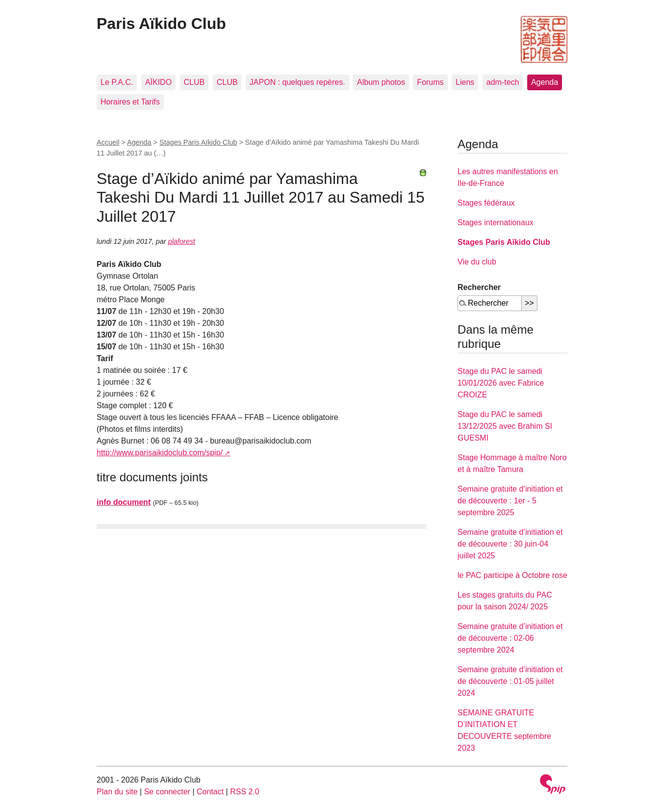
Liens (465, 82)
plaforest (182, 241)
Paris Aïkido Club (161, 24)
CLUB (194, 82)
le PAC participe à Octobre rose (512, 575)
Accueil (108, 142)
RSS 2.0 (245, 792)
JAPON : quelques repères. (297, 82)
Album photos (381, 82)
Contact (210, 792)
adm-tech (503, 82)
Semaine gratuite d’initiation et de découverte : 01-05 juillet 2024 (510, 681)
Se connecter (167, 792)
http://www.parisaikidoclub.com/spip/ (160, 453)
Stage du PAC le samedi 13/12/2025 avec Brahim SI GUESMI (505, 426)
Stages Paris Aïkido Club (198, 142)
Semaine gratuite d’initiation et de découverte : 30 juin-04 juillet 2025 (510, 544)
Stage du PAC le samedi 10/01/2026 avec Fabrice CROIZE (501, 383)
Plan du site (117, 792)
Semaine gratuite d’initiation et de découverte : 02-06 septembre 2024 (510, 638)
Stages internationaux (496, 223)
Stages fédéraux (486, 203)
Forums (430, 82)
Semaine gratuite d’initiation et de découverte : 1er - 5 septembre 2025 (510, 501)
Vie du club (477, 262)
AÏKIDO (158, 82)
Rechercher (479, 287)
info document (124, 502)
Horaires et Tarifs (130, 102)
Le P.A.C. (117, 82)
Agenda (545, 82)
